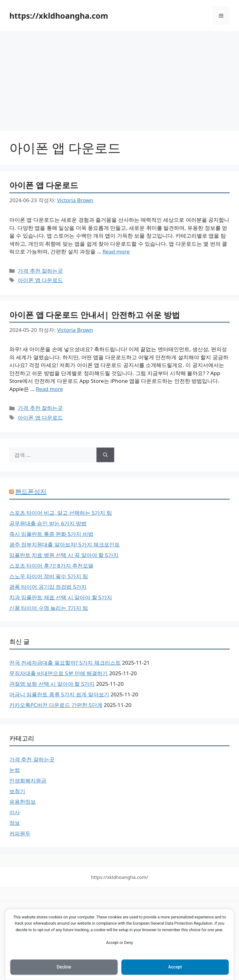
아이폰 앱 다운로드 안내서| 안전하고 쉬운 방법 (95, 315)
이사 (15, 812)
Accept (175, 967)
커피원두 (20, 833)
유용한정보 (23, 802)
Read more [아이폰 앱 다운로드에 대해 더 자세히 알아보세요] (116, 251)
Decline (64, 967)
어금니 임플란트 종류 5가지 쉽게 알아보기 (59, 694)
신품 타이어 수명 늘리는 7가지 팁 (49, 608)
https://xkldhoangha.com (59, 16)
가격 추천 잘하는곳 (40, 271)
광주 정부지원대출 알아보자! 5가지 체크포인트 (65, 544)
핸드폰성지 (31, 492)
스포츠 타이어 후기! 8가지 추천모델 (51, 566)
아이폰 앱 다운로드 (44, 185)
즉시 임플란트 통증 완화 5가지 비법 (51, 534)
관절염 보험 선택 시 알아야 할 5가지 (52, 684)
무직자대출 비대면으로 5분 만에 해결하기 (59, 673)
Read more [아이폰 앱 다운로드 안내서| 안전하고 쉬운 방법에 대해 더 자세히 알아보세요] (49, 389)
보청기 (17, 791)
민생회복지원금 (28, 780)
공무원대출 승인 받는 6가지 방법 (48, 523)
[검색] (105, 455)
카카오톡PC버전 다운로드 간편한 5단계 (56, 705)
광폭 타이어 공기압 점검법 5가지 (48, 587)
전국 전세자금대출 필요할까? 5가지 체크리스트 (65, 663)
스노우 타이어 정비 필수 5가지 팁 (49, 576)
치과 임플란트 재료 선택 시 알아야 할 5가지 (61, 597)
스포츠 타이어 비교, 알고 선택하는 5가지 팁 (61, 513)
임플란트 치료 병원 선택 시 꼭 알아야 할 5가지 (64, 555)
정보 (15, 823)
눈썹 (15, 770)
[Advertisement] (119, 78)
